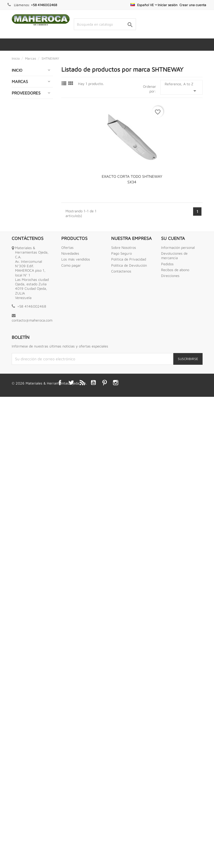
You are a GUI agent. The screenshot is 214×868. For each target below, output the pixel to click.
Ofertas (67, 719)
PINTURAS (23, 526)
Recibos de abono (175, 741)
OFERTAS (22, 499)
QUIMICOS (23, 564)
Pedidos (167, 735)
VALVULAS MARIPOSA (24, 641)
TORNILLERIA (26, 628)
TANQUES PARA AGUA (28, 615)
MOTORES (23, 488)
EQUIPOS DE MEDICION (25, 287)
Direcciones (170, 747)
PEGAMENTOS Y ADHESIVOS (29, 513)
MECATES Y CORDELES (24, 475)
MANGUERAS (26, 462)
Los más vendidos (76, 730)
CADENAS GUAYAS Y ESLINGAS (23, 146)
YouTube (93, 854)
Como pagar (71, 736)
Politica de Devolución (129, 736)
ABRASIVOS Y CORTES (26, 84)
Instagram (116, 854)
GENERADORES (28, 322)
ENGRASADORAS (29, 263)
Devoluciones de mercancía (174, 727)
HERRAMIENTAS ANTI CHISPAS (28, 357)
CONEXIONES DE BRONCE (29, 191)
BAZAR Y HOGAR (29, 119)
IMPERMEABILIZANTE (33, 429)
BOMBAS (22, 130)
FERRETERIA (25, 311)
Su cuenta (173, 709)
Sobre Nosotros (124, 719)
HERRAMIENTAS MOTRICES (28, 389)
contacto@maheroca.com (32, 791)
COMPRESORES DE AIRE (28, 175)
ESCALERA (24, 300)
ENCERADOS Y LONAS (27, 249)
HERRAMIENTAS (28, 344)
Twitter (71, 854)
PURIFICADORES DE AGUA (29, 550)
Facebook (60, 854)
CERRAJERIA (25, 161)
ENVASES (22, 273)
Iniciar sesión (168, 5)
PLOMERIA (23, 537)
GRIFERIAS (24, 333)
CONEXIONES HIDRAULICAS (26, 207)
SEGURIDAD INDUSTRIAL (25, 588)
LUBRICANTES (27, 451)
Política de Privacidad (129, 730)
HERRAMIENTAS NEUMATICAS (28, 405)
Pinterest (104, 854)
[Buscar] (105, 24)
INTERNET (23, 440)
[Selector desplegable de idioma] (144, 5)
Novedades (70, 724)
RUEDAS (22, 574)
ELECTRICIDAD (27, 220)
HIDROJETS (24, 418)
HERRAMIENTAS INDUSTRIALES (28, 373)
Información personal (178, 719)
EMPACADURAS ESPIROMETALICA (30, 233)
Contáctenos (121, 742)
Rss (82, 854)
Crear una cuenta (193, 5)
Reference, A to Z (181, 88)
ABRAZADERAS (28, 97)
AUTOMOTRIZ (26, 108)
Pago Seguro (121, 724)
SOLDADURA (25, 601)
